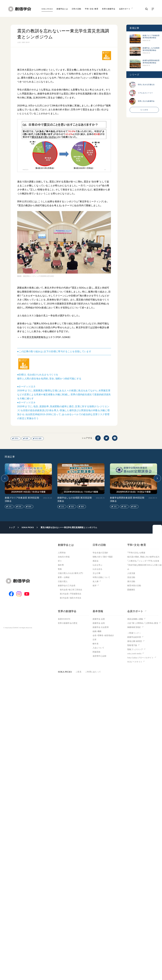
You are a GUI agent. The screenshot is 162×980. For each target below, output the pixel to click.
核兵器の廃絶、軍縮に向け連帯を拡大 (143, 557)
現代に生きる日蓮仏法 (146, 85)
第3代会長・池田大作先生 (71, 598)
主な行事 (97, 573)
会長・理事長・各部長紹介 (103, 635)
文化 (10, 507)
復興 (27, 438)
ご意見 (78, 672)
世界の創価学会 (109, 9)
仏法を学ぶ (97, 565)
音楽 (20, 507)
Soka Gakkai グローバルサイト (140, 658)
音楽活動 (131, 577)
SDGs (16, 438)
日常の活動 (76, 9)
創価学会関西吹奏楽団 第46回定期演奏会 (151, 62)
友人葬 (96, 581)
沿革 (95, 640)
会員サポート (137, 611)
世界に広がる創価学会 (146, 101)
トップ (12, 527)
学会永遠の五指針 (100, 553)
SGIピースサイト (135, 662)
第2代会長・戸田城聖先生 (71, 594)
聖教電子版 (132, 645)
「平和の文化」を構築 (136, 553)
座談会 (96, 561)
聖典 (60, 569)
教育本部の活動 (134, 586)
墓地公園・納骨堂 (135, 641)
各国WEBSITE (64, 619)
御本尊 (61, 565)
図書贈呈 (131, 590)
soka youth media (134, 654)
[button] (5, 478)
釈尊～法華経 (64, 577)
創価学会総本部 (134, 637)
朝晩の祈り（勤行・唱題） (103, 557)
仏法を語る (97, 569)
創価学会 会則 (99, 623)
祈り (60, 561)
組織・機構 (97, 631)
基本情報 (98, 611)
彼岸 (95, 586)
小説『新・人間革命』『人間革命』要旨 (143, 623)
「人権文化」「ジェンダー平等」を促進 (143, 561)
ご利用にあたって (93, 672)
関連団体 (97, 652)
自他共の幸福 (64, 557)
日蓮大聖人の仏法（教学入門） (71, 573)
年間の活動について (101, 577)
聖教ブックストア (135, 649)
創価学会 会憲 (99, 619)
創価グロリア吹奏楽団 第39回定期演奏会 (151, 37)
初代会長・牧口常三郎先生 (71, 590)
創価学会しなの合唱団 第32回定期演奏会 (151, 49)
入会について (98, 648)
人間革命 (62, 553)
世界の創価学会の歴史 (68, 623)
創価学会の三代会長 (67, 586)
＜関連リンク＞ (134, 633)
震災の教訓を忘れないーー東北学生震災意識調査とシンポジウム (69, 527)
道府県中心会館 (99, 656)
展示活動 (131, 581)
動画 (30, 507)
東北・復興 (38, 438)
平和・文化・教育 (92, 9)
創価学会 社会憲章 (101, 627)
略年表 (96, 644)
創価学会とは (62, 9)
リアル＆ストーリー (145, 93)
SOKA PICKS (47, 9)
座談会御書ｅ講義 (135, 619)
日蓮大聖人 (63, 581)
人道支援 (131, 573)
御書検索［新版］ (134, 627)
